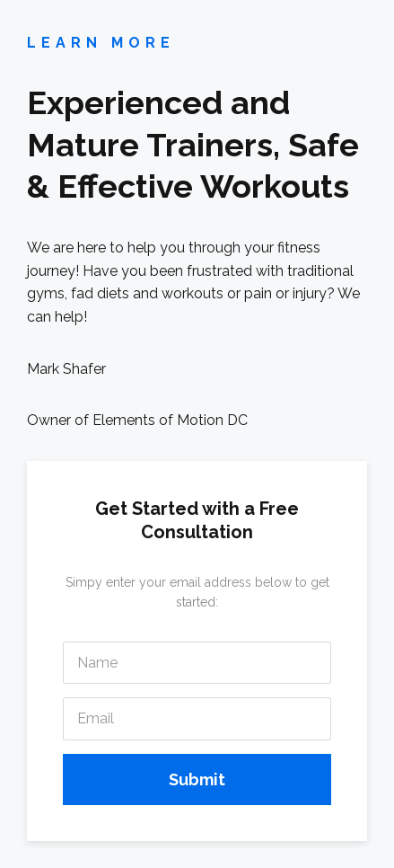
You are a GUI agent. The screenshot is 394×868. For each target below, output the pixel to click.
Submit (197, 779)
